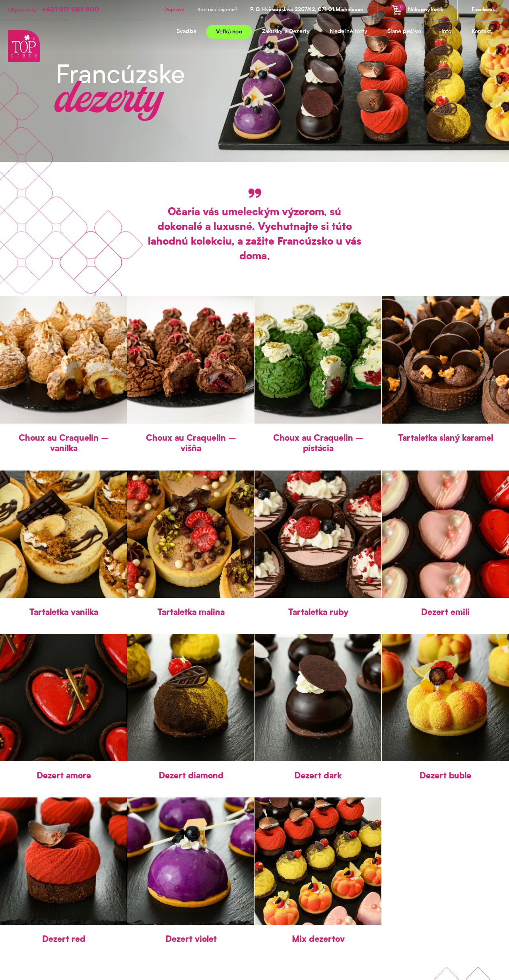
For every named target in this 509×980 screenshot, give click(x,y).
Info (447, 32)
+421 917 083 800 (70, 10)
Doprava (174, 10)
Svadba (186, 32)
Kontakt (481, 32)
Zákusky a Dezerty (286, 32)
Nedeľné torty (349, 32)
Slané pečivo (404, 32)
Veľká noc (229, 32)
